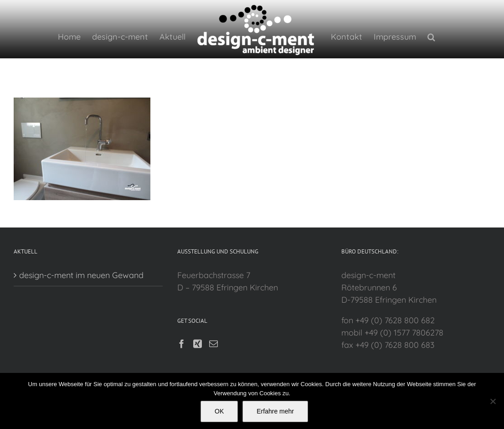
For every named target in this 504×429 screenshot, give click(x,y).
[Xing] (196, 371)
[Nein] (493, 401)
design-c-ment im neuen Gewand (81, 302)
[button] (429, 36)
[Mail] (212, 371)
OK (219, 411)
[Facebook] (180, 371)
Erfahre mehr (275, 411)
